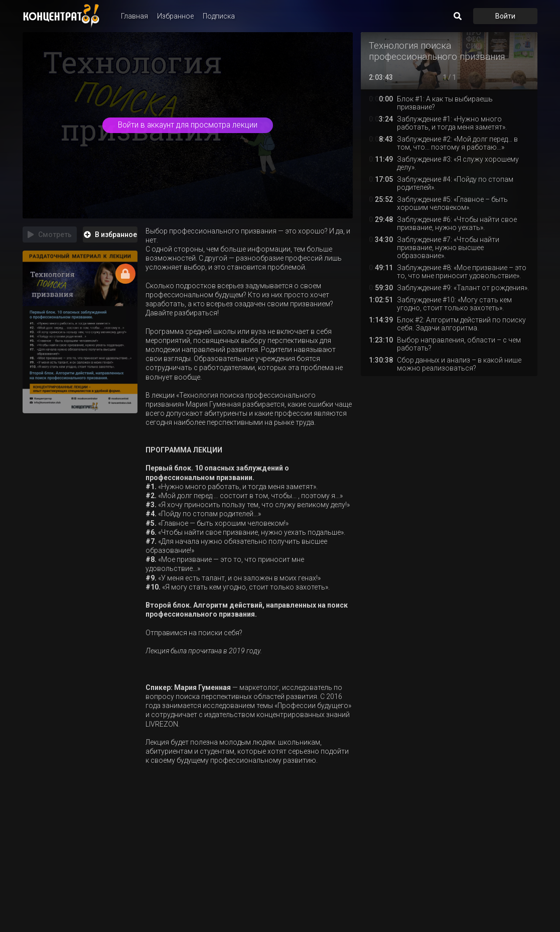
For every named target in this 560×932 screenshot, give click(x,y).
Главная (134, 16)
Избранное (175, 16)
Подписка (219, 16)
